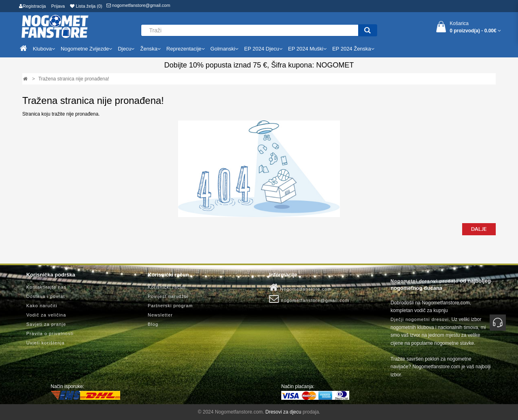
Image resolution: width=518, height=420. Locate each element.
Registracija (32, 6)
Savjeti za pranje (46, 324)
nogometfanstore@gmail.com (138, 5)
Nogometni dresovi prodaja (424, 281)
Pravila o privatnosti (50, 333)
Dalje (479, 229)
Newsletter (160, 315)
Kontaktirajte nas (46, 287)
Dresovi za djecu (283, 412)
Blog (153, 324)
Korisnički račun (167, 287)
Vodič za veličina (46, 315)
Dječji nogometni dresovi (420, 319)
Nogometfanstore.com (300, 287)
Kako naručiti (42, 306)
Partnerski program (170, 306)
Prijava (58, 6)
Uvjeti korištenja (46, 343)
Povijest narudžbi (168, 296)
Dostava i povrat (46, 296)
